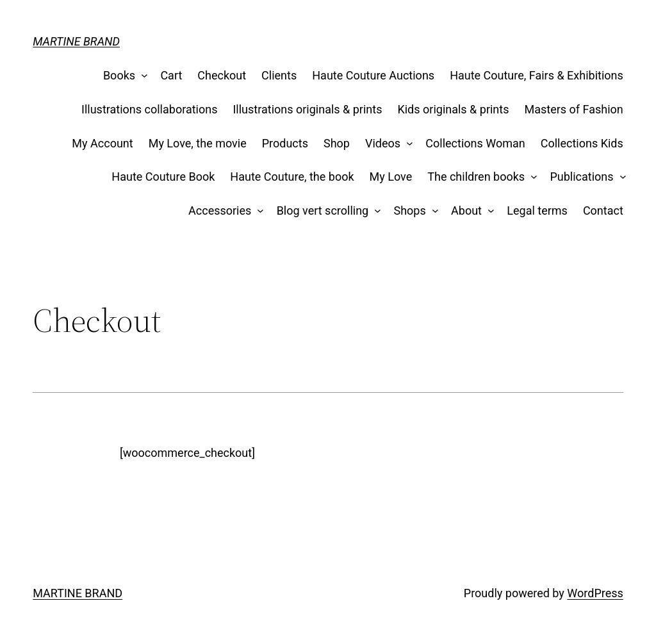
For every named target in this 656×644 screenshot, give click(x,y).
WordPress (595, 593)
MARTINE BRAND (76, 41)
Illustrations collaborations (149, 109)
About (466, 211)
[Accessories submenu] (258, 211)
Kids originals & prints (453, 109)
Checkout (222, 75)
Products (285, 143)
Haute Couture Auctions (373, 75)
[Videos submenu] (407, 144)
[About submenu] (488, 211)
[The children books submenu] (531, 177)
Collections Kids (582, 143)
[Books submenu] (142, 76)
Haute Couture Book (163, 177)
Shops (410, 211)
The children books (476, 177)
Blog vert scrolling (323, 211)
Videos (383, 143)
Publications (581, 177)
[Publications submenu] (620, 177)
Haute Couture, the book (292, 177)
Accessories (220, 211)
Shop (337, 143)
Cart (171, 75)
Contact (603, 211)
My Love (391, 177)
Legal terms (537, 211)
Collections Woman (475, 143)
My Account (102, 143)
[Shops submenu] (432, 211)
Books (119, 75)
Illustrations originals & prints (307, 109)
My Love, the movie (198, 143)
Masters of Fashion (574, 109)
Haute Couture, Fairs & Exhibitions (537, 75)
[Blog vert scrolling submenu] (375, 211)
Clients (279, 75)
